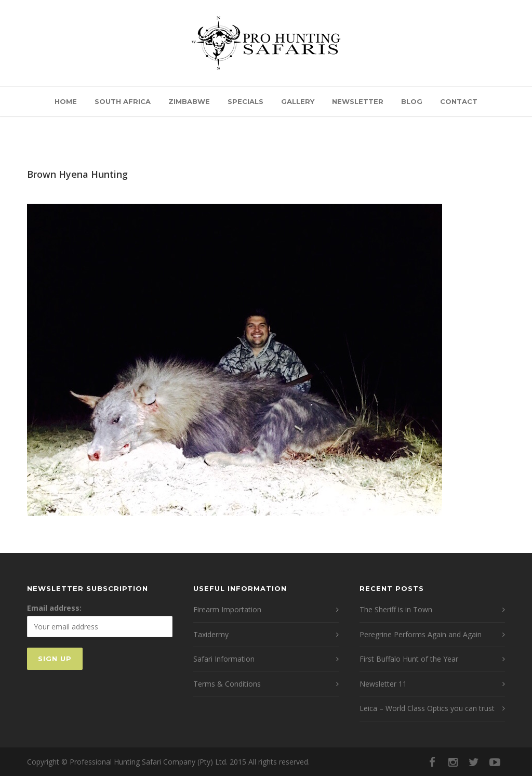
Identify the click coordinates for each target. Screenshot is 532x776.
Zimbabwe (189, 101)
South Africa (123, 101)
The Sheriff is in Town (396, 609)
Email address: (54, 608)
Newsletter (358, 101)
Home (66, 101)
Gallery (298, 101)
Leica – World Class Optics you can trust (427, 708)
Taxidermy (211, 634)
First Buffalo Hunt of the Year (409, 659)
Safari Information (224, 659)
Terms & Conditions (227, 684)
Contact (459, 101)
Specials (245, 101)
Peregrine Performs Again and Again (421, 634)
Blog (412, 101)
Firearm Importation (227, 609)
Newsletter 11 (383, 684)
